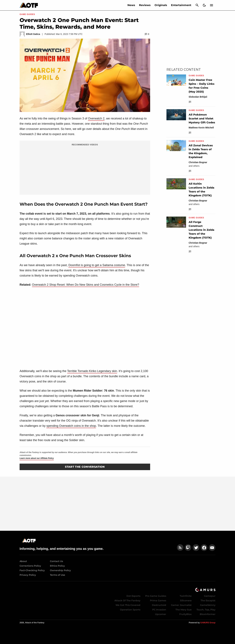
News (131, 5)
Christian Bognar (198, 162)
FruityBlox (185, 614)
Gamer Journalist (181, 605)
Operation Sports (130, 610)
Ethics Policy (57, 566)
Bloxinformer (208, 614)
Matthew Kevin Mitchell (201, 128)
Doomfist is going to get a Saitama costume (97, 265)
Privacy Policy (28, 575)
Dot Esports (133, 596)
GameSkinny (208, 605)
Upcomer (161, 614)
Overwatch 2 (96, 118)
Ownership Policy (60, 570)
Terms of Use (58, 575)
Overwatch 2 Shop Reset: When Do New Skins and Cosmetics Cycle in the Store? (86, 285)
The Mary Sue (184, 610)
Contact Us (56, 561)
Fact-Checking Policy (32, 570)
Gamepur (210, 596)
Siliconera (186, 600)
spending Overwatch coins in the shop (71, 426)
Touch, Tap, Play (206, 610)
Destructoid (159, 605)
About (23, 561)
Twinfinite (186, 596)
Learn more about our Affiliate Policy (37, 458)
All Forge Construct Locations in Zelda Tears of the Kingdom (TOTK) (201, 230)
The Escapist (208, 600)
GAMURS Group (208, 623)
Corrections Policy (30, 566)
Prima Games (158, 600)
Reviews (145, 5)
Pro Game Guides (156, 596)
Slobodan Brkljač (198, 97)
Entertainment (181, 5)
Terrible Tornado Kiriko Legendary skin (92, 371)
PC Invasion (159, 610)
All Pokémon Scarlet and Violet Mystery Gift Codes (202, 119)
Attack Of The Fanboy (127, 600)
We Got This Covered (128, 605)
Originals (161, 5)
